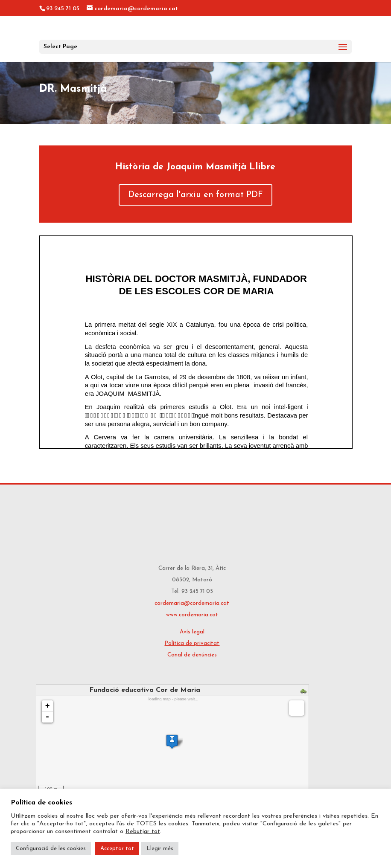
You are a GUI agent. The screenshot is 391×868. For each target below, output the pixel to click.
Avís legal (192, 632)
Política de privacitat (192, 643)
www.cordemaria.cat (192, 615)
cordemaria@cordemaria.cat (192, 603)
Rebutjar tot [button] (143, 832)
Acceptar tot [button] (117, 849)
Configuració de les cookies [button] (51, 849)
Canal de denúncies (192, 655)
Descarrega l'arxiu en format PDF (195, 195)
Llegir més (160, 849)
